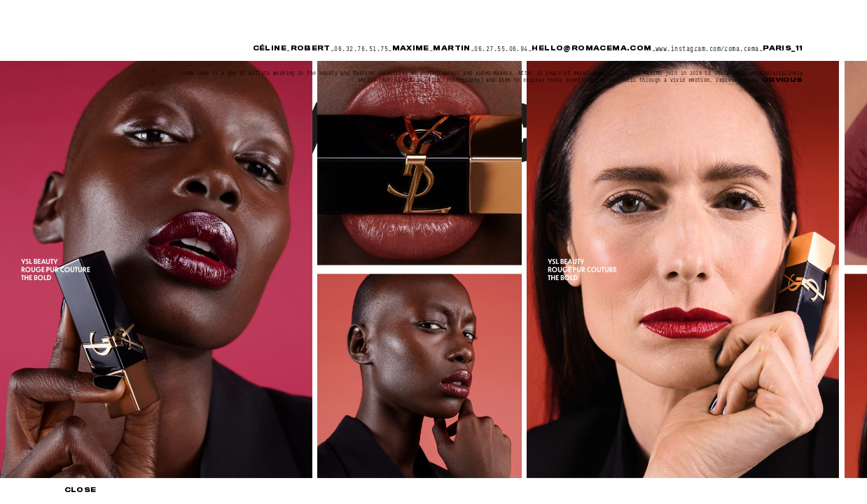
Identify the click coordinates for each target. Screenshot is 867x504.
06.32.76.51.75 (361, 49)
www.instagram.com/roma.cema (707, 49)
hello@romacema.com (591, 49)
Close (81, 491)
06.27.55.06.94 (501, 49)
